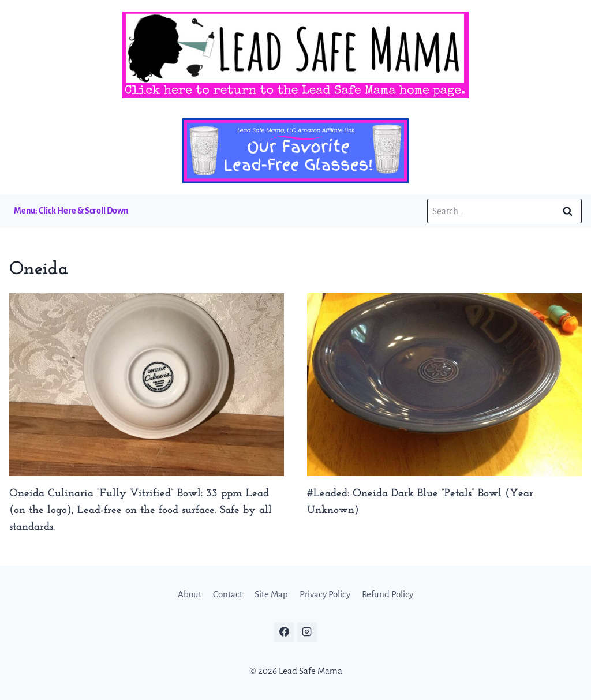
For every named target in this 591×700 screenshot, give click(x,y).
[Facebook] (284, 632)
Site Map (271, 594)
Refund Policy (388, 594)
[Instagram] (307, 632)
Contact (228, 594)
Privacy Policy (325, 594)
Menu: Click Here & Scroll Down (71, 211)
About (190, 594)
